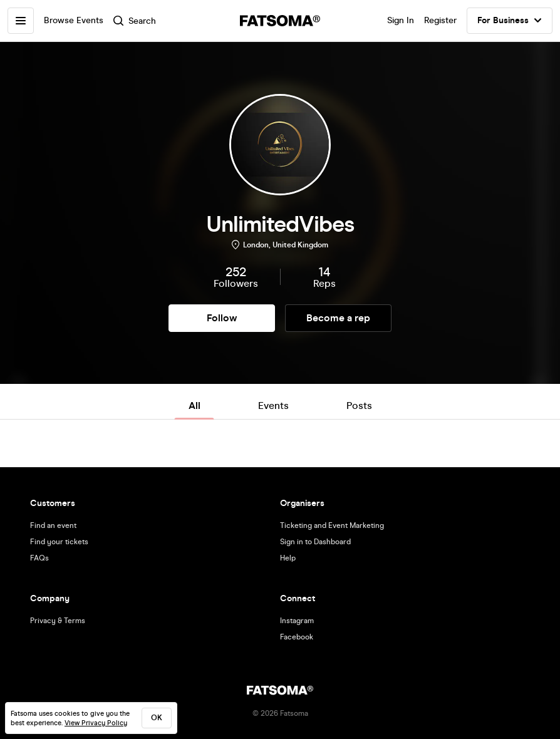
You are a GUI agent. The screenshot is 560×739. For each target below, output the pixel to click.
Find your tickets (59, 542)
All (194, 406)
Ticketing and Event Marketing (332, 525)
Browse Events (74, 20)
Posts (359, 406)
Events (273, 406)
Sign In (401, 20)
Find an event (53, 525)
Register (440, 20)
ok (157, 718)
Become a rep (338, 318)
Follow (222, 318)
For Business (510, 21)
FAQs (39, 558)
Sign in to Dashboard (315, 542)
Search (135, 21)
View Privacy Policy (96, 723)
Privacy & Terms (58, 621)
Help (288, 558)
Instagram (297, 621)
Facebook (297, 637)
